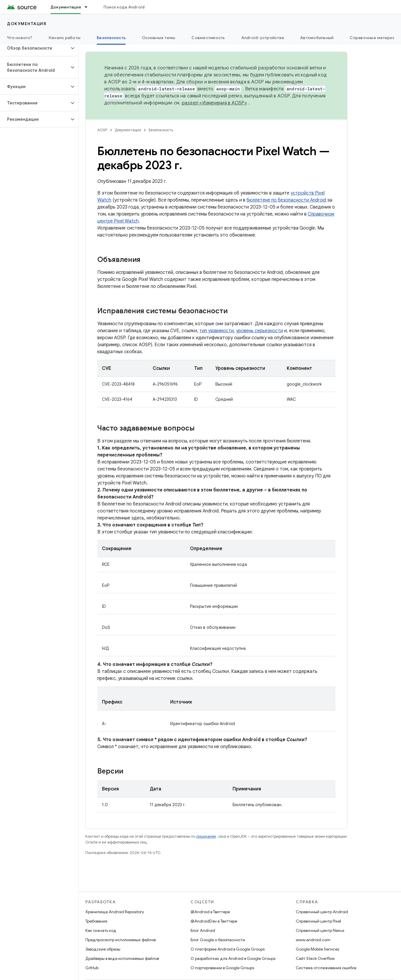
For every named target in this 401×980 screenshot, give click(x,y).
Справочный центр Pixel (318, 921)
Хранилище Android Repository (115, 912)
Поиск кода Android (124, 7)
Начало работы (65, 38)
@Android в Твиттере (210, 912)
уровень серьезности (260, 331)
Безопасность (161, 130)
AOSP (102, 130)
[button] (35, 48)
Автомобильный (317, 38)
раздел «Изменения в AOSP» (214, 103)
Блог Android (203, 930)
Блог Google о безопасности (218, 940)
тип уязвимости (217, 331)
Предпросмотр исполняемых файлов (121, 940)
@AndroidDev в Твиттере (214, 921)
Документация (27, 24)
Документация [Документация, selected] (66, 7)
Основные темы (159, 38)
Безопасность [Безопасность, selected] (111, 38)
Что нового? (20, 38)
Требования (96, 921)
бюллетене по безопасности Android (286, 200)
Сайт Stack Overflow (315, 958)
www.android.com (313, 940)
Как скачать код (101, 930)
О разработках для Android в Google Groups (233, 958)
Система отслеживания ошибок (326, 968)
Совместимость (208, 38)
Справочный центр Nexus (320, 930)
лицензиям (206, 836)
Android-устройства (263, 38)
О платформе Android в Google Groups (228, 949)
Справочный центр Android (322, 912)
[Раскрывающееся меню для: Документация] (89, 7)
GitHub (92, 968)
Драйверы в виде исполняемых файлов (122, 958)
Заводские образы (103, 949)
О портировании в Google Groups (222, 968)
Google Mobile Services (318, 949)
